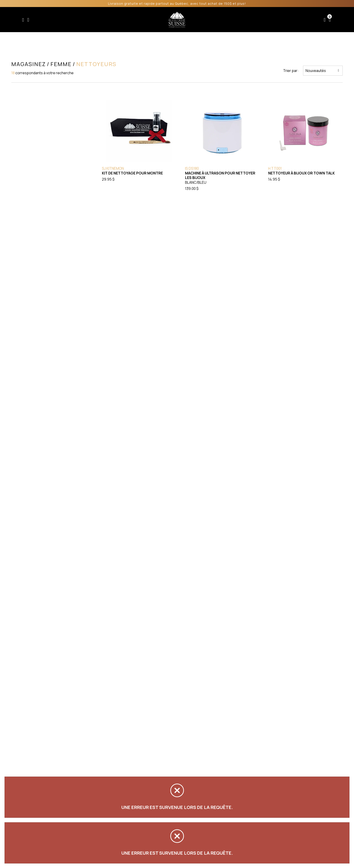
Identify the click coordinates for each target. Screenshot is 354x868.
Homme (134, 20)
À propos (253, 20)
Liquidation (205, 20)
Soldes (153, 20)
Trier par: (291, 71)
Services (229, 20)
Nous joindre (282, 20)
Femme (114, 20)
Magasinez (28, 64)
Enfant (96, 20)
